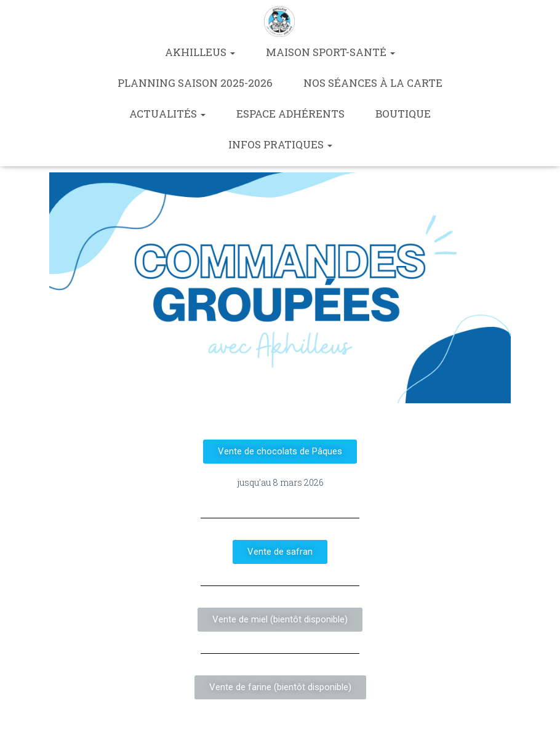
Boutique (403, 114)
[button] (280, 452)
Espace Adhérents (290, 114)
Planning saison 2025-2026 (195, 83)
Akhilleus (200, 52)
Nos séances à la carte (373, 83)
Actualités (167, 114)
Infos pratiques (280, 144)
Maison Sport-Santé (330, 52)
